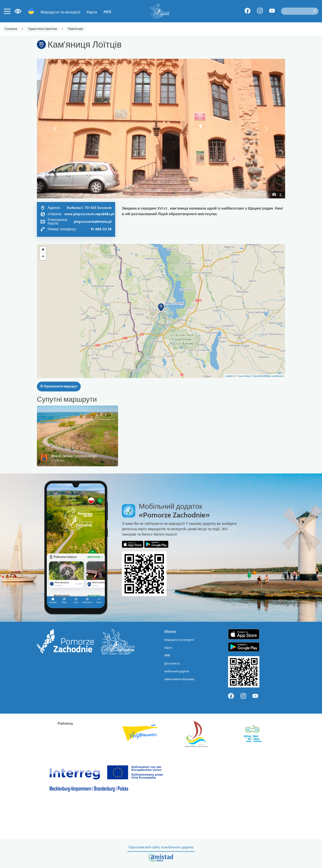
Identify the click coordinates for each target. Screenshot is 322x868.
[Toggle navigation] (7, 11)
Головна (11, 29)
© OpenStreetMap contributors (267, 376)
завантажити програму (179, 679)
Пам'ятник (75, 29)
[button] (56, 128)
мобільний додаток (177, 671)
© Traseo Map (242, 376)
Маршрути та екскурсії (60, 12)
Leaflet (229, 376)
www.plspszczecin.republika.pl (89, 214)
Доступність (172, 663)
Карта (92, 12)
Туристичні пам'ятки (42, 29)
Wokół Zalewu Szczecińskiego (74, 456)
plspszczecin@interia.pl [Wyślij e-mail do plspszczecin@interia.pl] (93, 222)
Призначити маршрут (59, 386)
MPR (107, 12)
